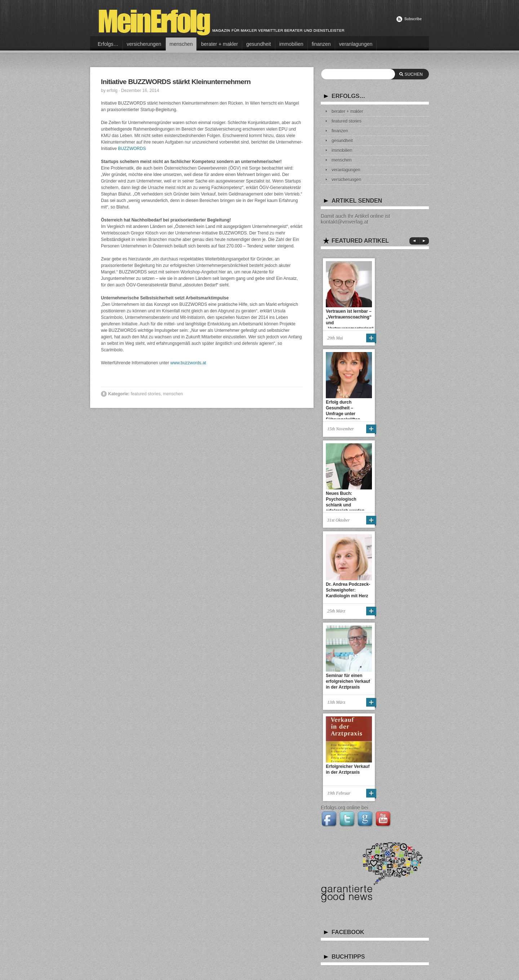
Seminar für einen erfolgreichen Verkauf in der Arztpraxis (348, 681)
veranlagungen (356, 44)
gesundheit (259, 44)
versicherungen (144, 44)
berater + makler (219, 44)
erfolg (112, 91)
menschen (181, 44)
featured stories (146, 394)
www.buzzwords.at (188, 363)
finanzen (321, 44)
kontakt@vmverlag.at (345, 222)
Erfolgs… (108, 44)
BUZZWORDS (132, 149)
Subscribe (413, 19)
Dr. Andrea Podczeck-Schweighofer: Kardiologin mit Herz (348, 590)
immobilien (291, 44)
